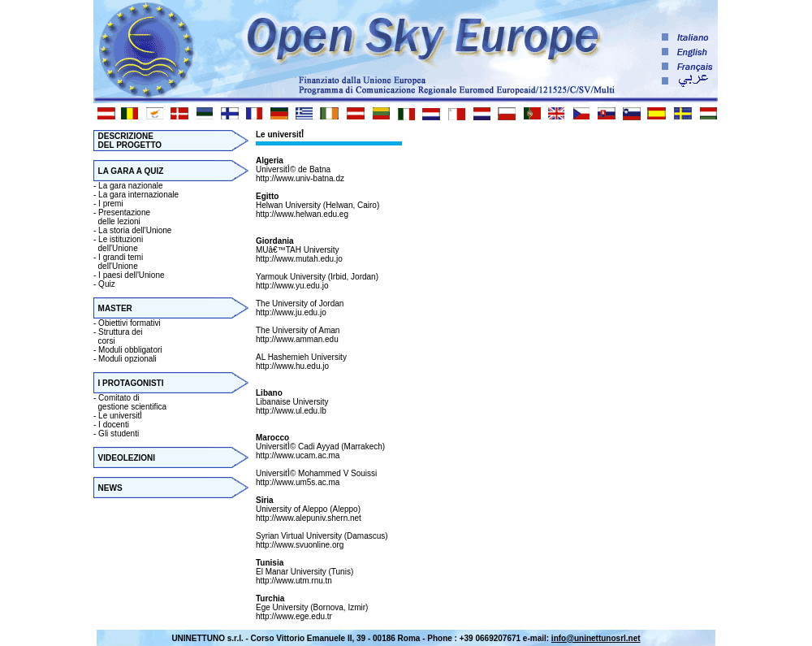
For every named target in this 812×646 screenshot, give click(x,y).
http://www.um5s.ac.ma (298, 482)
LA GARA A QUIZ (131, 171)
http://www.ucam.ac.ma (298, 455)
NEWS (110, 488)
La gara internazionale (138, 195)
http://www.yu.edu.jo (292, 286)
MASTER (115, 308)
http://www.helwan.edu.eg (302, 214)
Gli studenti (119, 434)
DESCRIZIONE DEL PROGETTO (127, 141)
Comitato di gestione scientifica (130, 402)
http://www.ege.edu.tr (294, 616)
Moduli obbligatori (130, 350)
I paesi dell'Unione (131, 275)
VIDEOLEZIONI (127, 458)
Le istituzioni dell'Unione (118, 244)
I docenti (114, 425)
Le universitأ (121, 416)
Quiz (107, 284)
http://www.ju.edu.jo (291, 312)
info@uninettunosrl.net (596, 638)
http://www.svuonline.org (300, 545)
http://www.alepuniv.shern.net (309, 518)
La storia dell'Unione (135, 230)
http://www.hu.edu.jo (292, 366)
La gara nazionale (131, 186)
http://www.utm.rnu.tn (294, 581)
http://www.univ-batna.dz (300, 178)
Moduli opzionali (127, 359)
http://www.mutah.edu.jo (299, 259)
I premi (111, 204)
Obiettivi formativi (130, 323)
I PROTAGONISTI (131, 383)
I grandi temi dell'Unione (118, 262)
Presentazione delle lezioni (122, 217)
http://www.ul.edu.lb (291, 411)
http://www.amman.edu (297, 339)
